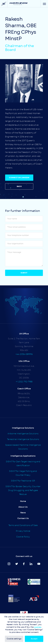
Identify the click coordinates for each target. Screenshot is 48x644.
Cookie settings (14, 639)
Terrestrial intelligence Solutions (23, 439)
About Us (23, 507)
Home (23, 501)
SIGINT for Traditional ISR (23, 481)
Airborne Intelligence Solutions (23, 434)
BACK (19, 186)
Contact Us (23, 518)
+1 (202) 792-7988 (24, 382)
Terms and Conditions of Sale (23, 525)
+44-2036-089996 (24, 354)
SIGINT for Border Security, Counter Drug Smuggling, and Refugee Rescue (23, 490)
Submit (24, 273)
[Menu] (44, 4)
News (23, 513)
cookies (38, 627)
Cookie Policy (23, 537)
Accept (34, 639)
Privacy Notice (23, 531)
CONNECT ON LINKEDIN (19, 178)
